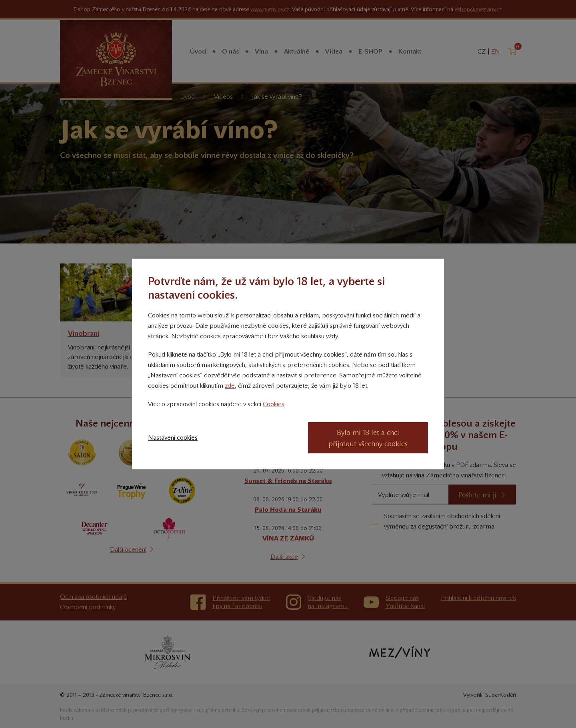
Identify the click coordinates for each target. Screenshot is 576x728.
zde (230, 386)
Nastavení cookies (173, 438)
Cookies (274, 404)
